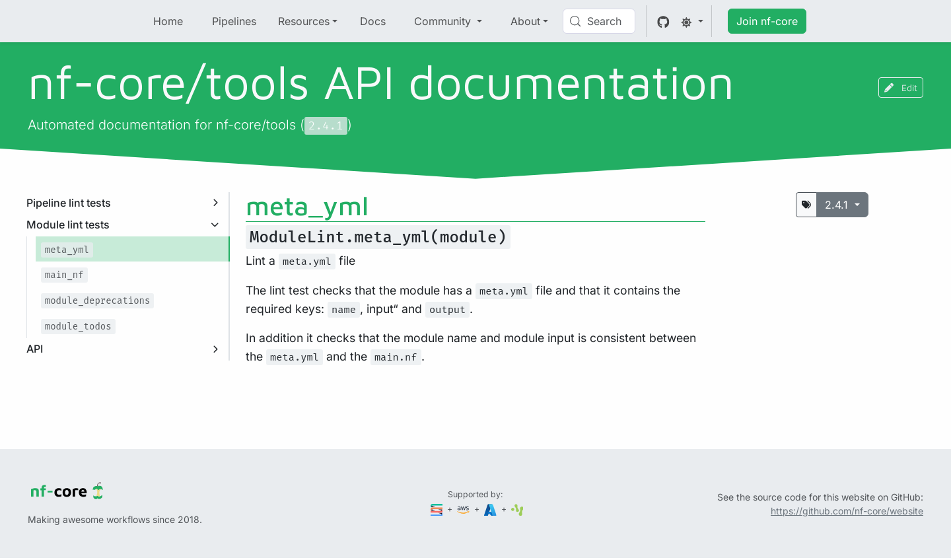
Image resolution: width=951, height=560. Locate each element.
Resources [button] (304, 21)
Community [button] (444, 21)
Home (168, 21)
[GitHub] (663, 21)
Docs (373, 21)
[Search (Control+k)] (599, 21)
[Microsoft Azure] (491, 509)
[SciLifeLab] (517, 509)
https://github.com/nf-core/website (847, 511)
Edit (901, 87)
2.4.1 (838, 205)
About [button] (525, 21)
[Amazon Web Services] (464, 509)
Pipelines (234, 21)
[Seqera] (438, 509)
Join (767, 21)
